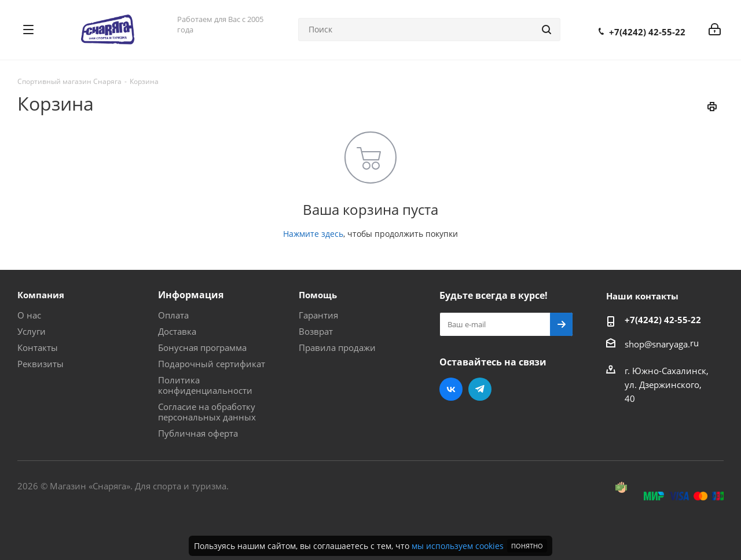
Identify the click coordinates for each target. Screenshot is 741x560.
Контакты (38, 347)
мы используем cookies (458, 546)
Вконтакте (451, 389)
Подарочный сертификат (212, 364)
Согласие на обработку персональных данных (207, 412)
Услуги (32, 331)
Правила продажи (337, 347)
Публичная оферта (198, 433)
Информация (191, 295)
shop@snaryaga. (657, 344)
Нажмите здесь (313, 234)
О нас (29, 315)
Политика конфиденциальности (205, 385)
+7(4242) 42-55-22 (647, 32)
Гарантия (318, 315)
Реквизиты (41, 364)
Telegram (480, 389)
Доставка (177, 331)
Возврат (316, 331)
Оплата (173, 315)
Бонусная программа (202, 347)
